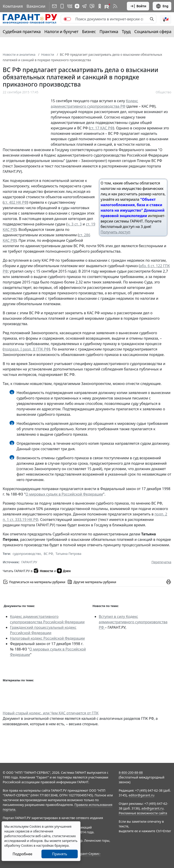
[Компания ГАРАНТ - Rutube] (107, 6)
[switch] (67, 19)
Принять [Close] (60, 854)
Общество (163, 92)
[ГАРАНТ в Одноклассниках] (100, 6)
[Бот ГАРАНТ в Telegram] (92, 6)
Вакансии (36, 6)
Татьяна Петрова (68, 554)
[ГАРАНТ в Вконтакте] (70, 6)
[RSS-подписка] (115, 6)
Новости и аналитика (19, 54)
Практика (109, 31)
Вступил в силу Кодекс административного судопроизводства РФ (133, 622)
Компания (13, 6)
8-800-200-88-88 (131, 772)
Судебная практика (22, 31)
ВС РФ (48, 554)
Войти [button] (138, 6)
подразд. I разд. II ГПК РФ (26, 349)
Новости (48, 54)
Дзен (64, 571)
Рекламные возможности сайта (143, 813)
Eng (162, 6)
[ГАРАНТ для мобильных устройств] (62, 6)
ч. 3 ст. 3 (74, 224)
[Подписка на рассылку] (54, 6)
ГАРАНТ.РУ (29, 562)
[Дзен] (77, 6)
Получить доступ (115, 232)
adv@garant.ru (152, 808)
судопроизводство (27, 554)
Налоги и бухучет (62, 31)
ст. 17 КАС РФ (101, 128)
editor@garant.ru (142, 795)
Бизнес (89, 31)
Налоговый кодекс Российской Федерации (47, 638)
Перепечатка (161, 562)
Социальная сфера (153, 31)
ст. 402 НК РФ (16, 202)
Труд (126, 31)
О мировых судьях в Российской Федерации (64, 494)
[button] (166, 19)
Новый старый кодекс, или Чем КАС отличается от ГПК (51, 713)
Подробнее (22, 854)
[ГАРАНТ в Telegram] (84, 6)
